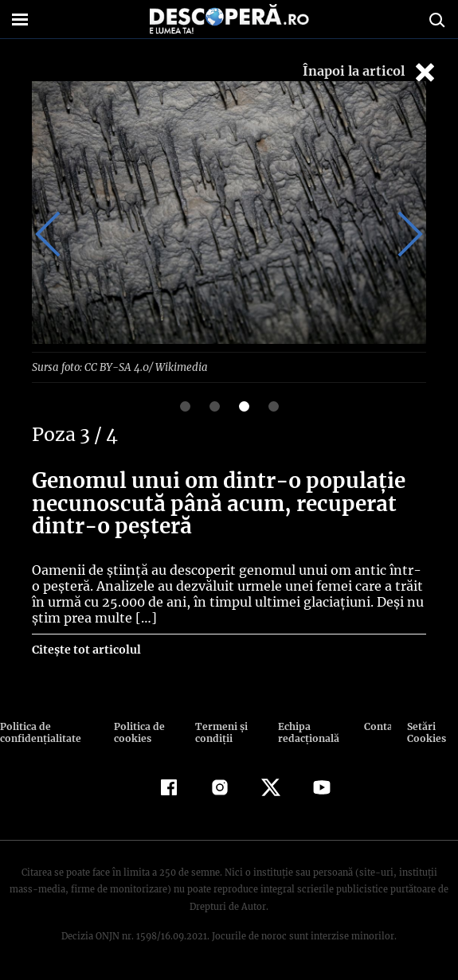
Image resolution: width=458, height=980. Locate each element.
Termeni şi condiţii (220, 732)
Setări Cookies (426, 732)
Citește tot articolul (86, 649)
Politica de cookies (137, 732)
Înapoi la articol (370, 72)
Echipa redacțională (307, 732)
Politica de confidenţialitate (39, 732)
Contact (378, 726)
